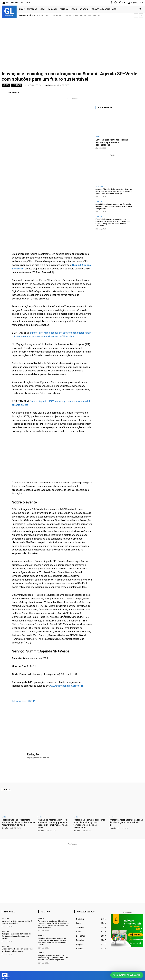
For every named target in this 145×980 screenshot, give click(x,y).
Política (99, 201)
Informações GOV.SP (23, 701)
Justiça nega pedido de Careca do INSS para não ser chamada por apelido (16, 936)
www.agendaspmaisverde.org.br (67, 686)
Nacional (99, 137)
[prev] (136, 15)
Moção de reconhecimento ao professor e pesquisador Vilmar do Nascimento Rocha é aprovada (53, 957)
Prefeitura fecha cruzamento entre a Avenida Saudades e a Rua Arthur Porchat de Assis (18, 822)
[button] (140, 9)
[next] (141, 15)
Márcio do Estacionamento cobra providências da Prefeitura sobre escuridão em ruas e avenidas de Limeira (52, 941)
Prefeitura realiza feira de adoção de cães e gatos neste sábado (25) (126, 822)
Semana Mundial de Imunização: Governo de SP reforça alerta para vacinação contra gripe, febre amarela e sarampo (113, 191)
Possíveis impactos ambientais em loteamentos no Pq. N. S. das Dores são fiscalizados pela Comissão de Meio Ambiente (112, 222)
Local (6, 85)
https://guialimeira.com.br (38, 758)
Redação (14, 92)
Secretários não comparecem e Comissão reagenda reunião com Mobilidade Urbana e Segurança (114, 206)
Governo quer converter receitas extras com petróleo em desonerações (69, 15)
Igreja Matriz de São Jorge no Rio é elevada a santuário (17, 922)
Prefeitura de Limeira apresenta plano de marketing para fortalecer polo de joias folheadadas (89, 824)
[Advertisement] (72, 45)
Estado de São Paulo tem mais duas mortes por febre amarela (17, 950)
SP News (17, 85)
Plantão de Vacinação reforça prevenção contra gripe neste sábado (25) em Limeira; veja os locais (53, 824)
